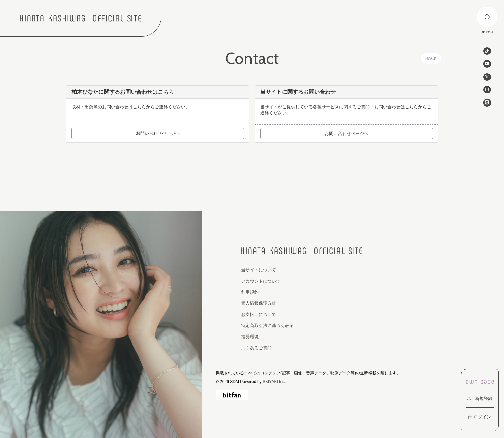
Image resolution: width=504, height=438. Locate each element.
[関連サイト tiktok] (487, 51)
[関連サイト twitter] (487, 78)
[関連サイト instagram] (487, 92)
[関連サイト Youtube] (487, 65)
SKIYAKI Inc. (274, 382)
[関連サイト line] (487, 105)
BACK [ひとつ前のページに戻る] (431, 58)
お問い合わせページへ (158, 133)
